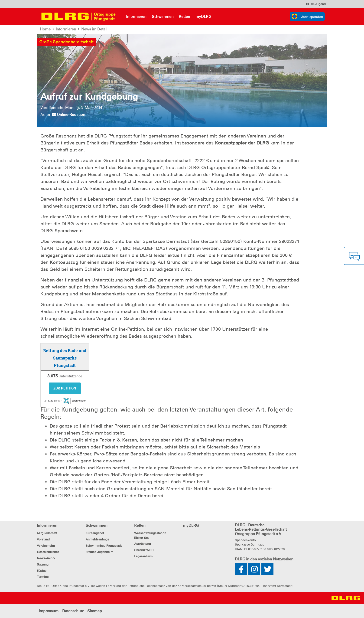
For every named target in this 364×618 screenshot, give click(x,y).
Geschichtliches (48, 552)
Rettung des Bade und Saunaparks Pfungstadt (65, 358)
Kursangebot (95, 533)
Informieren (136, 17)
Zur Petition (65, 388)
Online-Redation (69, 115)
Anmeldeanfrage (97, 539)
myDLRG (203, 17)
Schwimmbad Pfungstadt (104, 546)
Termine (43, 577)
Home (45, 29)
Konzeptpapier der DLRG (242, 143)
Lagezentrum (143, 556)
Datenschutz (73, 611)
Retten (184, 17)
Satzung (43, 564)
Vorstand (43, 539)
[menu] (316, 4)
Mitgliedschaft (47, 533)
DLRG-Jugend (316, 4)
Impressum (49, 611)
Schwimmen (163, 17)
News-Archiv (46, 558)
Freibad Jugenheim (99, 552)
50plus (42, 571)
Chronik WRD (144, 550)
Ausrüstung (143, 544)
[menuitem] (316, 4)
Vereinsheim (46, 546)
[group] (307, 16)
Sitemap (95, 611)
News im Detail (94, 29)
